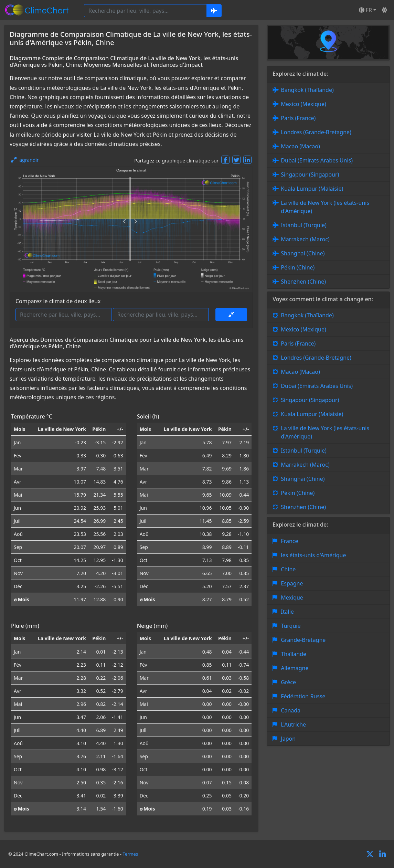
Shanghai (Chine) (303, 253)
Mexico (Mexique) (304, 104)
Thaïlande (294, 654)
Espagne (292, 583)
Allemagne (295, 668)
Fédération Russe (303, 696)
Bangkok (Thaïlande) (307, 90)
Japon (288, 739)
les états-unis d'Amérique (313, 555)
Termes (130, 854)
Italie (287, 612)
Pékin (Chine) (298, 267)
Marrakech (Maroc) (305, 239)
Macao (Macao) (300, 146)
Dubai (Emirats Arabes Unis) (317, 160)
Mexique (292, 597)
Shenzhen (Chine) (303, 282)
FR (365, 10)
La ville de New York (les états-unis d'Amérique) (325, 207)
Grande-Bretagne (303, 640)
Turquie (291, 626)
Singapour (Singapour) (310, 174)
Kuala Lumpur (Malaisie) (312, 189)
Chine (288, 569)
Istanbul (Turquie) (304, 225)
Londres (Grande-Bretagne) (316, 132)
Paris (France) (298, 118)
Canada (291, 710)
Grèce (288, 682)
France (289, 541)
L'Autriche (293, 724)
